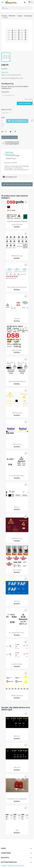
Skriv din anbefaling (9, 137)
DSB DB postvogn (17, 538)
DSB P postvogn (17, 413)
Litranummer (5, 92)
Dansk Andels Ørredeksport (17, 381)
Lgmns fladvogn (17, 350)
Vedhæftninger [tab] (11, 159)
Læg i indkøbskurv (17, 121)
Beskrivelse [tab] (9, 152)
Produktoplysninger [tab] (13, 156)
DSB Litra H (17, 767)
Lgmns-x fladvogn (17, 224)
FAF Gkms (17, 601)
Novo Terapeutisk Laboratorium (17, 287)
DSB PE (4, 75)
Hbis (17, 830)
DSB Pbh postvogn (17, 256)
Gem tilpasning (25, 103)
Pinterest (15, 132)
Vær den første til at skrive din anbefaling (17, 184)
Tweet (11, 132)
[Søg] (17, 8)
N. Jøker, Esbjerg (17, 664)
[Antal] (4, 121)
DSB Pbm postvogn (17, 696)
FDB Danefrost (17, 444)
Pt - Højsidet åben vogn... (17, 476)
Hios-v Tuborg (17, 570)
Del (6, 132)
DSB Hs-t (17, 507)
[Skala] (6, 113)
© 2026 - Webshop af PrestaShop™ (13, 866)
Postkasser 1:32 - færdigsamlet (17, 799)
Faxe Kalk (17, 319)
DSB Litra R (17, 736)
